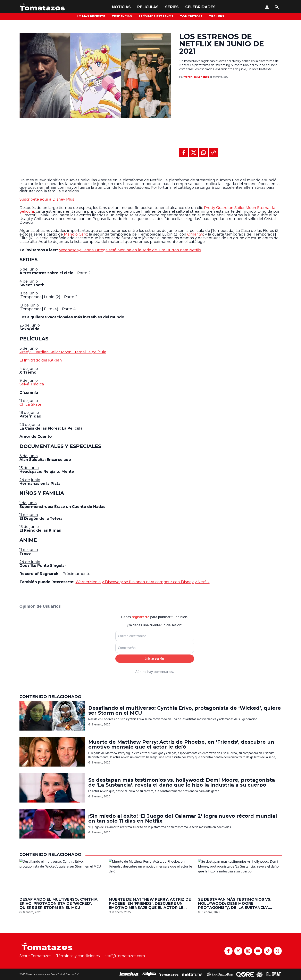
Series (172, 7)
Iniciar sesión (155, 895)
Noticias (121, 7)
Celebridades (200, 7)
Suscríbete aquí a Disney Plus (47, 199)
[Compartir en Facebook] (184, 153)
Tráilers (217, 16)
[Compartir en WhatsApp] (203, 153)
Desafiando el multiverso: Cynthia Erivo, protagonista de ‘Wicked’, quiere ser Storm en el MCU (185, 947)
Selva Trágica (32, 384)
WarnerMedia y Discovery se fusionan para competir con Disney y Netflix (143, 582)
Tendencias (122, 16)
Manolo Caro (76, 234)
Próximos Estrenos (156, 16)
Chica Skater (31, 404)
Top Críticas (191, 16)
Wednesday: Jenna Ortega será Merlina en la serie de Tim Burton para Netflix (130, 250)
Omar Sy (195, 234)
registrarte (141, 853)
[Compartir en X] (194, 153)
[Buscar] (277, 7)
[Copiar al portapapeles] (213, 153)
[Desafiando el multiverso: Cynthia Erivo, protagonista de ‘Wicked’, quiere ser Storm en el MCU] (52, 952)
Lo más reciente (91, 16)
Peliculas (148, 7)
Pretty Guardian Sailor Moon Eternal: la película (63, 352)
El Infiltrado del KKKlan (41, 360)
